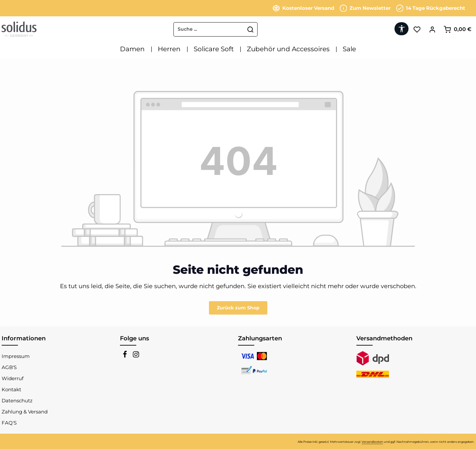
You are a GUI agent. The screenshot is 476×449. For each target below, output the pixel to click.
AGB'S (9, 367)
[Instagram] (136, 356)
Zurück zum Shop (238, 308)
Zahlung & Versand (25, 412)
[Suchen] (251, 29)
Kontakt (11, 389)
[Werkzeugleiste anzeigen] (402, 29)
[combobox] (209, 29)
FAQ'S (9, 423)
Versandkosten (372, 442)
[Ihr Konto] (432, 29)
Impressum (16, 356)
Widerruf (13, 378)
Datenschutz (17, 401)
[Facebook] (126, 356)
